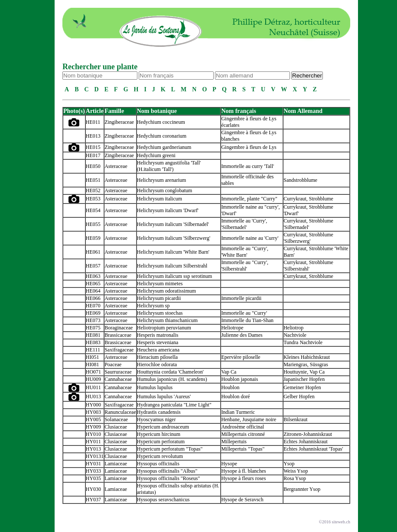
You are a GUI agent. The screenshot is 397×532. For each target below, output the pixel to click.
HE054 (93, 210)
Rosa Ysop (295, 478)
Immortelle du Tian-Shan (247, 320)
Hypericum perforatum (161, 442)
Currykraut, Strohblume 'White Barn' (316, 252)
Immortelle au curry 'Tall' (247, 166)
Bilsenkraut (295, 419)
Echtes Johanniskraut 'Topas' (313, 449)
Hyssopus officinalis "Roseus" (169, 478)
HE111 (93, 350)
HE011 (93, 122)
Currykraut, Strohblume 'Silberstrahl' (308, 266)
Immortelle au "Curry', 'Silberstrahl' (245, 266)
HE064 (93, 291)
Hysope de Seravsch (242, 500)
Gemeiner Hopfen (302, 387)
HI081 (93, 364)
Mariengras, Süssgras (306, 364)
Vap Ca (229, 372)
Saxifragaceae (119, 350)
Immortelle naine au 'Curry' (250, 238)
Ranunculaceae (120, 412)
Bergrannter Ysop (302, 489)
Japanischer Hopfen (304, 379)
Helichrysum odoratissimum (166, 291)
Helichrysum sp (153, 306)
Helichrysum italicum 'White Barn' (173, 252)
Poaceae (113, 364)
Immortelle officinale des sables (247, 180)
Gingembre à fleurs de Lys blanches (249, 136)
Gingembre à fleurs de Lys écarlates (249, 122)
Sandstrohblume (300, 180)
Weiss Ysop (296, 471)
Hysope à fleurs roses (243, 478)
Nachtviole (295, 335)
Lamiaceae (116, 464)
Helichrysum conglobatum (165, 190)
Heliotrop (293, 328)
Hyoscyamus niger (156, 419)
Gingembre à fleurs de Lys (249, 147)
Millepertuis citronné (243, 434)
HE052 (93, 190)
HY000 (93, 405)
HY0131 (95, 456)
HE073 (93, 320)
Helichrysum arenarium (162, 180)
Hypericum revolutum (160, 456)
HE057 (93, 266)
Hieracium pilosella (157, 357)
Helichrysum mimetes (160, 284)
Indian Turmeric (238, 412)
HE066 (93, 298)
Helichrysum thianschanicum (167, 320)
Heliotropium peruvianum (164, 328)
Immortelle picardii (241, 298)
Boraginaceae (119, 328)
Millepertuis (234, 442)
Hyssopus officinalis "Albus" (167, 471)
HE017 (93, 155)
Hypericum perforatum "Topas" (170, 449)
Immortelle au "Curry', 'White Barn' (245, 252)
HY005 (93, 419)
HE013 (93, 136)
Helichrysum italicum (159, 199)
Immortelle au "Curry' (244, 313)
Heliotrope (232, 328)
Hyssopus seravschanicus (163, 500)
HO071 (93, 372)
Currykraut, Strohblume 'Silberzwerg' (308, 238)
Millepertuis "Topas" (243, 449)
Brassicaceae (118, 335)
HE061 (93, 252)
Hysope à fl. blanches (243, 471)
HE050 (93, 166)
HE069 (93, 313)
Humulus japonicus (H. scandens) (172, 379)
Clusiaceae (116, 427)
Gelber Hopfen (299, 397)
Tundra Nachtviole (303, 342)
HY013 (93, 449)
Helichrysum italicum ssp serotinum (175, 276)
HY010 (93, 434)
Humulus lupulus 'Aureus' (164, 397)
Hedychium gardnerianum (164, 147)
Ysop (289, 464)
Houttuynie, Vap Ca (304, 372)
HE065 (93, 284)
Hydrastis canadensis (159, 412)
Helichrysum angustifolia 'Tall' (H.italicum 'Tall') (169, 166)
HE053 (93, 199)
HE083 (93, 342)
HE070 (93, 306)
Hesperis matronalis (158, 335)
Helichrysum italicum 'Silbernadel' (173, 224)
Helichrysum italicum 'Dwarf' (168, 210)
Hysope (229, 464)
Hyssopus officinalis (158, 464)
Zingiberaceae (119, 122)
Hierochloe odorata (157, 364)
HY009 (93, 427)
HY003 (93, 412)
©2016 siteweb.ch (334, 522)
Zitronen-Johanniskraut (308, 434)
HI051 (93, 357)
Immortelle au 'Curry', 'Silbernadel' (244, 224)
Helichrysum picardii (159, 298)
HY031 (93, 464)
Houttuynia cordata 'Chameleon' (170, 372)
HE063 (93, 276)
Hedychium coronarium (162, 136)
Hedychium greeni (156, 155)
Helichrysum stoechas (160, 313)
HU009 (93, 379)
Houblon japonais (239, 379)
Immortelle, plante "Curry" (249, 199)
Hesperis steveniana (158, 342)
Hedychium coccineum (161, 122)
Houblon (230, 387)
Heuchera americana (158, 350)
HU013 (93, 397)
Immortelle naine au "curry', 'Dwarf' (250, 210)
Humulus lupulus (155, 387)
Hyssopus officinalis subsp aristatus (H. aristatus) (178, 489)
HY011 (93, 442)
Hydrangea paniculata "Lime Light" (174, 405)
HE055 (93, 224)
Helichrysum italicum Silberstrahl (172, 266)
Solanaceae (116, 419)
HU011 (93, 387)
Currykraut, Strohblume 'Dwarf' (308, 210)
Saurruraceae (118, 372)
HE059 (93, 238)
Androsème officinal (242, 427)
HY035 (93, 478)
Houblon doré (235, 397)
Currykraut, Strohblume (308, 199)
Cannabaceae (118, 379)
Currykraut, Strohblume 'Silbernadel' (308, 224)
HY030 (93, 489)
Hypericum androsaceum (163, 427)
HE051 (93, 180)
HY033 (93, 471)
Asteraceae (116, 166)
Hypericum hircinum (159, 434)
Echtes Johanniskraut (306, 442)
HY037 (93, 500)
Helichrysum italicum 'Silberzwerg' (174, 238)
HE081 (93, 335)
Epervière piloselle (241, 357)
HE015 (93, 147)
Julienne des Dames (242, 335)
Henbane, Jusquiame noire (249, 419)
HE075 (93, 328)
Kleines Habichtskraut (307, 357)
